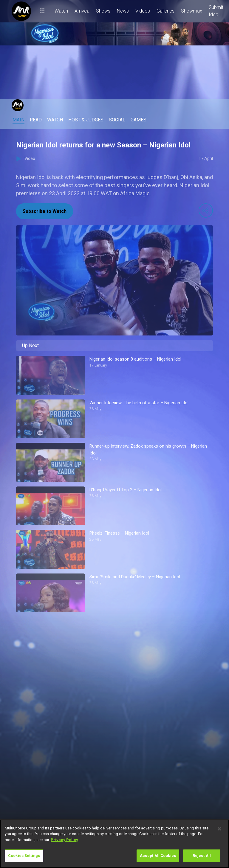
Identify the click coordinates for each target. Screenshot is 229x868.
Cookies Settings (24, 856)
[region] (114, 844)
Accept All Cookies (158, 856)
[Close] (219, 829)
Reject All (202, 856)
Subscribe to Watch (45, 211)
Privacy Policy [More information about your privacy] (64, 840)
